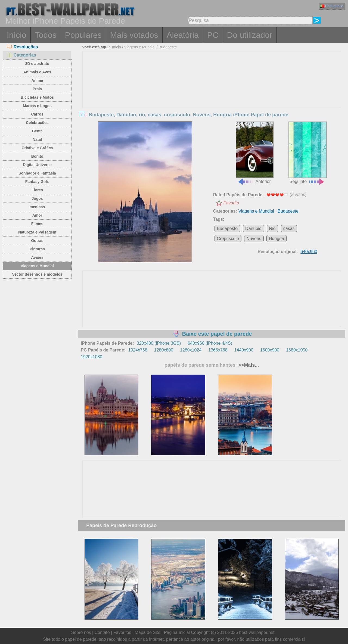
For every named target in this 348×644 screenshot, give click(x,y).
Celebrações (37, 123)
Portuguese (332, 6)
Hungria (276, 239)
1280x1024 (191, 350)
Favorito (231, 203)
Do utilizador (250, 35)
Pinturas (37, 249)
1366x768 (218, 350)
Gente (37, 131)
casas (289, 228)
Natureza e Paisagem (37, 232)
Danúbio (253, 228)
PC (213, 35)
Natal (37, 139)
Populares (83, 35)
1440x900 (244, 350)
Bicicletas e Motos (37, 97)
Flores (37, 190)
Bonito (37, 156)
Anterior (255, 153)
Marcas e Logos (37, 106)
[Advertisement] (212, 92)
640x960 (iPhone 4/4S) (210, 343)
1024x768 (138, 350)
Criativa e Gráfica (37, 148)
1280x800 (164, 350)
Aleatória (183, 35)
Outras (37, 241)
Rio (272, 228)
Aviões (37, 257)
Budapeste (168, 47)
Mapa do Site (148, 632)
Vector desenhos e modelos (37, 274)
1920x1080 (91, 357)
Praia (37, 89)
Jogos (37, 198)
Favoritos (122, 632)
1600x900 (270, 350)
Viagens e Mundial (37, 266)
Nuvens (254, 239)
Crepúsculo (228, 239)
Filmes (37, 224)
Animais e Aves (37, 72)
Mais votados (134, 35)
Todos (46, 35)
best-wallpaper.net (257, 632)
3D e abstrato (37, 64)
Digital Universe (37, 165)
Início (17, 35)
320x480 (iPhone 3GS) (159, 343)
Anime (37, 80)
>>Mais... (248, 365)
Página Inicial (177, 632)
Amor (37, 215)
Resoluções (22, 47)
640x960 (309, 252)
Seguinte (307, 153)
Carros (37, 114)
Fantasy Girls (37, 182)
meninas (37, 207)
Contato (102, 632)
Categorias (21, 55)
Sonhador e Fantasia (37, 173)
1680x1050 (297, 350)
